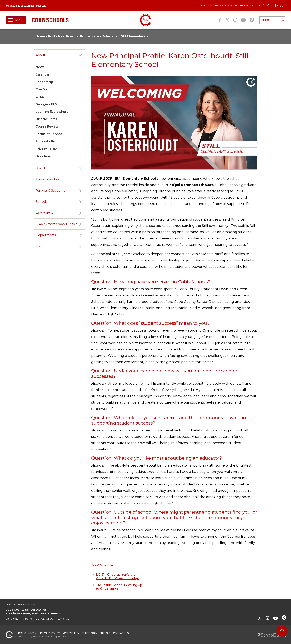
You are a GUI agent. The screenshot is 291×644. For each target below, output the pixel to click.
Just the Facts (46, 119)
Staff (39, 246)
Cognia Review (47, 127)
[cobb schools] (50, 20)
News (40, 67)
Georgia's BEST (48, 104)
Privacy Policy (46, 149)
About (41, 55)
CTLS (40, 97)
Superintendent (48, 179)
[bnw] (276, 6)
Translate (222, 5)
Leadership (44, 82)
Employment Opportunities (57, 224)
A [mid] (264, 5)
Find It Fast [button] (242, 5)
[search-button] (282, 21)
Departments (46, 235)
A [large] (268, 5)
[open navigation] (16, 20)
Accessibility (45, 141)
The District (45, 89)
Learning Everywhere (52, 112)
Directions (44, 156)
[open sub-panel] (80, 55)
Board (40, 168)
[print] (282, 6)
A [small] (259, 6)
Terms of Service (49, 134)
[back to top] (282, 631)
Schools (42, 202)
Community (45, 213)
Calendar (43, 75)
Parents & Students (50, 191)
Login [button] (205, 5)
